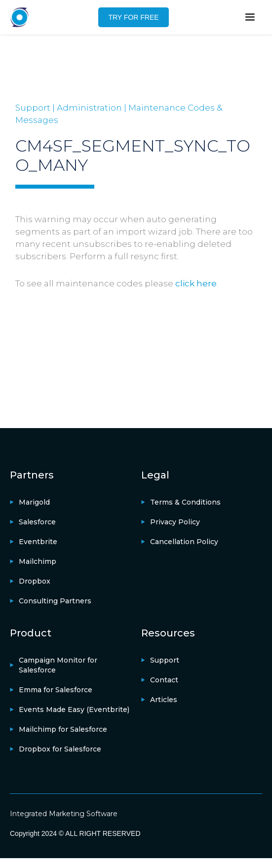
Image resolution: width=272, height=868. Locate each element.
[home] (20, 17)
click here (196, 283)
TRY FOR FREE (133, 17)
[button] (250, 17)
